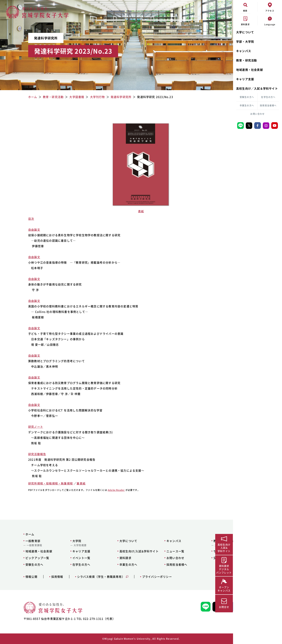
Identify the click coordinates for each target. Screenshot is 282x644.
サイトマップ (190, 551)
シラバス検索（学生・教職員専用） (89, 577)
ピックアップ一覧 (26, 558)
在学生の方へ (268, 97)
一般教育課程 (23, 545)
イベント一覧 (65, 558)
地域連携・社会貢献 (250, 70)
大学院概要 (63, 545)
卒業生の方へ (247, 105)
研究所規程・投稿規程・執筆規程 (46, 483)
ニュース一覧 (148, 551)
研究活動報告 (32, 454)
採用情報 (45, 577)
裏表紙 (76, 483)
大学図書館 (189, 545)
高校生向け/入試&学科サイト (117, 551)
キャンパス (244, 51)
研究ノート (31, 427)
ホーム (18, 534)
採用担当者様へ (268, 105)
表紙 (117, 211)
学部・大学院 (245, 41)
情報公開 (20, 577)
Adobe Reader (111, 490)
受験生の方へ (247, 97)
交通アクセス (190, 558)
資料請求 (103, 558)
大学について (245, 32)
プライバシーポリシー (145, 577)
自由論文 (29, 230)
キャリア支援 (245, 79)
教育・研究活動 (247, 60)
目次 (26, 219)
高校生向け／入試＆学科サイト (257, 88)
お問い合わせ (257, 114)
